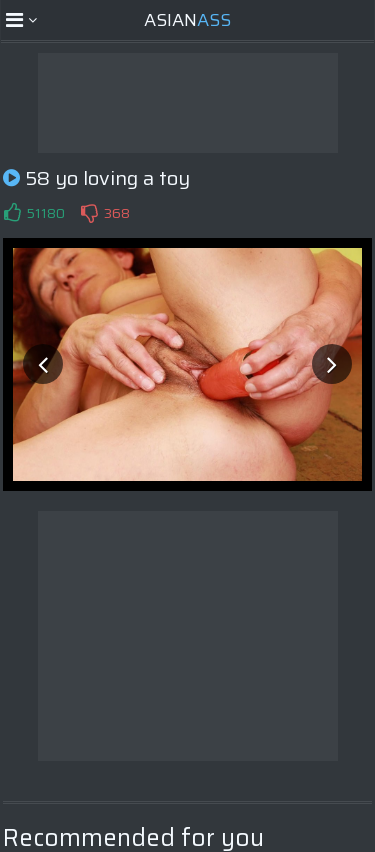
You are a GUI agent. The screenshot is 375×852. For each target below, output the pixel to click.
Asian (187, 20)
